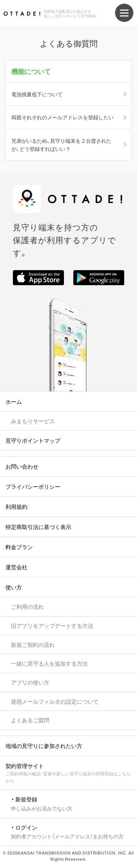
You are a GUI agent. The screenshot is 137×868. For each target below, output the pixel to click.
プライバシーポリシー (33, 487)
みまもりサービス (33, 421)
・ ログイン (67, 832)
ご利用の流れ (27, 606)
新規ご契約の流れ (33, 645)
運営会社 (16, 567)
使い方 (14, 587)
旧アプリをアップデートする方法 (52, 625)
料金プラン (19, 547)
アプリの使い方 (30, 682)
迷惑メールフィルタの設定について (55, 701)
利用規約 (16, 507)
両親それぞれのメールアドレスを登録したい (62, 117)
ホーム (14, 402)
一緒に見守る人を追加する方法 (49, 663)
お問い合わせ (22, 466)
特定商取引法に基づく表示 (38, 527)
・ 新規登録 (42, 803)
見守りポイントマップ (33, 440)
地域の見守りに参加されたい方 (44, 746)
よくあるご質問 (30, 720)
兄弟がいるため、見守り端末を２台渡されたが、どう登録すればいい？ (61, 145)
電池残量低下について (37, 94)
